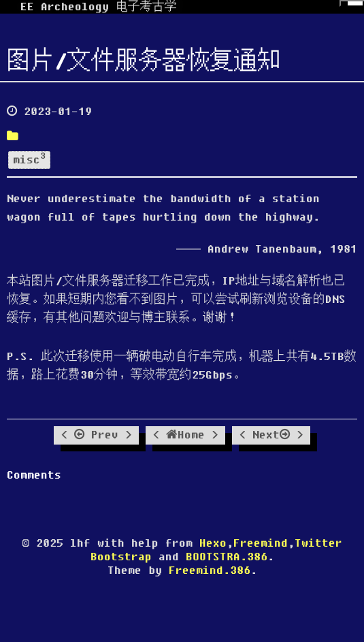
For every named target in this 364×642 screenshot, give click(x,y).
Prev (96, 435)
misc (29, 159)
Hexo (213, 543)
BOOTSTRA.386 (227, 557)
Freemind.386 (210, 571)
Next (271, 435)
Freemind (261, 543)
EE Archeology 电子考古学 (99, 7)
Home (185, 435)
